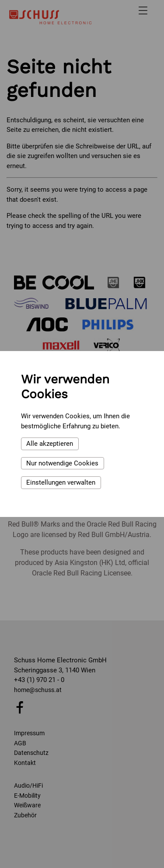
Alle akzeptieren (50, 444)
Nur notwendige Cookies (62, 463)
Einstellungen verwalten (61, 482)
